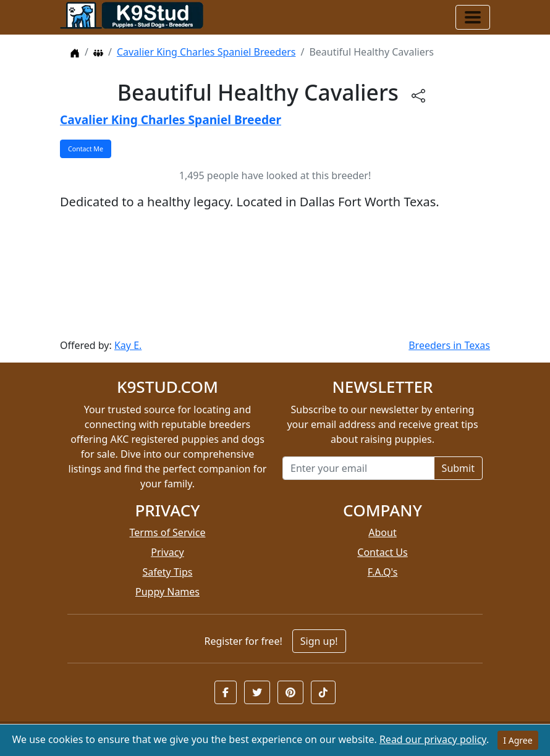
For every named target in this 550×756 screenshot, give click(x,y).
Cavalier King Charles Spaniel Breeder (171, 120)
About (382, 532)
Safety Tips (168, 572)
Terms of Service (168, 532)
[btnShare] (418, 95)
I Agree (518, 740)
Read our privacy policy (433, 739)
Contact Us (382, 552)
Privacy (167, 552)
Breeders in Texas (449, 345)
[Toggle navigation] (473, 17)
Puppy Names (167, 592)
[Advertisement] (275, 275)
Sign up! (319, 641)
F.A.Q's (383, 572)
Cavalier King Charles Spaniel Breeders (206, 52)
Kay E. (128, 345)
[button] (226, 692)
